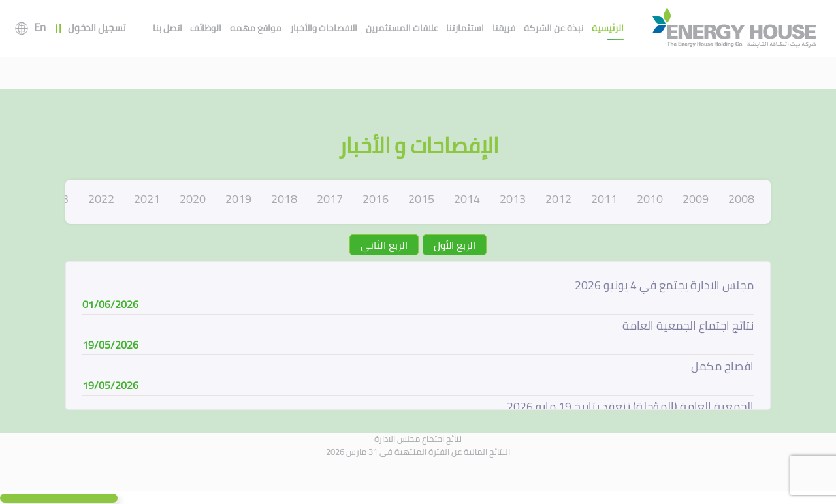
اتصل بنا (168, 28)
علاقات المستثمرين (402, 28)
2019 (238, 199)
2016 (376, 199)
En (40, 27)
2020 (193, 199)
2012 (558, 199)
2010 (650, 199)
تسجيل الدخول (97, 28)
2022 (101, 199)
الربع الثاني (384, 245)
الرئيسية (608, 28)
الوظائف (206, 28)
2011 (604, 199)
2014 (467, 199)
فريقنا (504, 28)
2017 (330, 199)
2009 (696, 199)
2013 (513, 199)
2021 (147, 199)
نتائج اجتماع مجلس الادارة (418, 439)
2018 (284, 199)
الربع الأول (455, 245)
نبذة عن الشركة (554, 28)
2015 (421, 199)
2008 (741, 199)
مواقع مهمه (256, 28)
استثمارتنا (465, 28)
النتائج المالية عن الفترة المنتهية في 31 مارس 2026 (418, 452)
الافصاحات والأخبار (324, 28)
